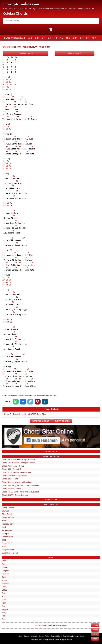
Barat (4, 561)
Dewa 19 (5, 511)
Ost (3, 593)
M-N (68, 38)
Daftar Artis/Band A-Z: (15, 38)
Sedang (95, 630)
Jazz (4, 577)
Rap (4, 606)
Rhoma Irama (8, 537)
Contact (26, 636)
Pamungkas (7, 530)
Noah (4, 527)
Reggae (5, 609)
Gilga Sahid (7, 514)
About (20, 636)
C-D (37, 38)
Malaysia (5, 583)
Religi (4, 613)
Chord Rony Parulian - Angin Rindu (17, 472)
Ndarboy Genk (8, 524)
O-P (75, 38)
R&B (4, 603)
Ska (3, 619)
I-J (56, 38)
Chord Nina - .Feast (10, 479)
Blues (4, 564)
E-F (43, 38)
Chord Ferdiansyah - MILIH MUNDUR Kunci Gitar (25, 414)
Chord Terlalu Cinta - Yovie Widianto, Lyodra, (21, 492)
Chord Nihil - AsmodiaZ (12, 469)
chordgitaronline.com (21, 4)
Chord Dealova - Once (11, 489)
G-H (50, 38)
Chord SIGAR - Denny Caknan (15, 495)
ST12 (4, 540)
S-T (88, 38)
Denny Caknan (8, 508)
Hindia (4, 521)
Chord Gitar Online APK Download (51, 625)
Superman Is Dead (10, 553)
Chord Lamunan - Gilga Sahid (14, 476)
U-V (94, 38)
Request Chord (56, 636)
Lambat (95, 625)
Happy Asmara (8, 517)
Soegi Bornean (8, 550)
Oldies (4, 590)
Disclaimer (34, 636)
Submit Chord (68, 636)
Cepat (95, 634)
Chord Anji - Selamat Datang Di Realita (18, 463)
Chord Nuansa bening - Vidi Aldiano (17, 482)
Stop (95, 639)
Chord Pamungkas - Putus (13, 466)
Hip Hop (5, 574)
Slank (4, 546)
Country (5, 567)
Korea (4, 580)
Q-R (81, 38)
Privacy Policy (44, 636)
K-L (61, 38)
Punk (4, 600)
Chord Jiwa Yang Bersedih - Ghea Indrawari (20, 485)
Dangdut (5, 571)
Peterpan (6, 534)
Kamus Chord (79, 636)
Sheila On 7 (7, 543)
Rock (4, 616)
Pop (3, 596)
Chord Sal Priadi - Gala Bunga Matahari (19, 459)
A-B (30, 38)
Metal (4, 587)
